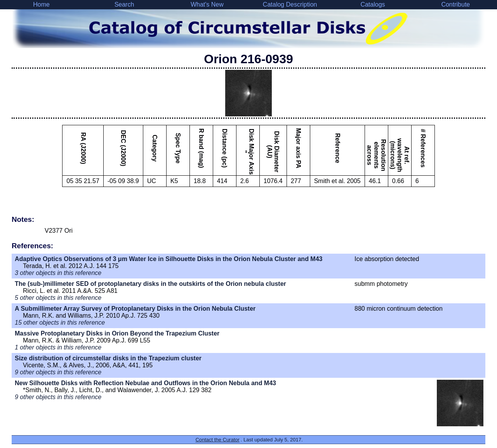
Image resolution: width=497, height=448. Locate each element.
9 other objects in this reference (58, 372)
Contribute (455, 4)
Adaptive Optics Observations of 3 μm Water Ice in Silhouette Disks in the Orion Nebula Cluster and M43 (169, 259)
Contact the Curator (217, 440)
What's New (207, 4)
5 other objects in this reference (58, 298)
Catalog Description (290, 4)
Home (41, 4)
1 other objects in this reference (58, 347)
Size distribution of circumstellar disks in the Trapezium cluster (108, 358)
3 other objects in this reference (58, 273)
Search (124, 4)
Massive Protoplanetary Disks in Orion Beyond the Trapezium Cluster (117, 333)
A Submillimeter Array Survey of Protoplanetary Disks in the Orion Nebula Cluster (135, 309)
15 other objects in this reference (60, 323)
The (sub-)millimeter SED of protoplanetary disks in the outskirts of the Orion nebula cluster (150, 284)
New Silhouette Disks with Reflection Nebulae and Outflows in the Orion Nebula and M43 (145, 383)
